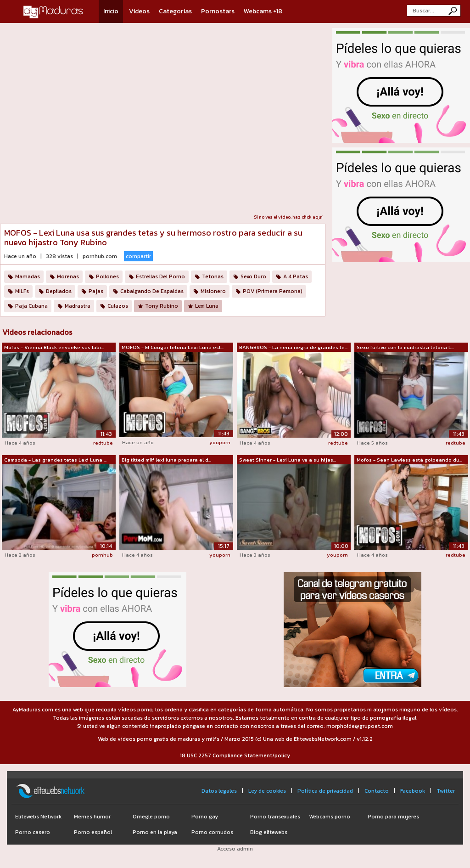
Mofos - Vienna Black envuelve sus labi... (54, 347)
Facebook (413, 791)
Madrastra (78, 306)
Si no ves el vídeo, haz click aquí (288, 217)
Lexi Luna (207, 306)
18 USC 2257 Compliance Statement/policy (235, 755)
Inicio (111, 11)
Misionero (213, 291)
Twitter (446, 791)
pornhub (102, 555)
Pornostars (218, 11)
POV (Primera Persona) (273, 291)
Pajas (96, 291)
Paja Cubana (31, 306)
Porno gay (205, 817)
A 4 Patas (296, 276)
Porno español (93, 832)
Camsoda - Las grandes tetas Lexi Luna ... (55, 460)
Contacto (377, 791)
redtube (103, 443)
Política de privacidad (325, 791)
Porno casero (33, 832)
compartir (138, 256)
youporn (220, 442)
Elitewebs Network (38, 817)
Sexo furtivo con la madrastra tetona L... (405, 347)
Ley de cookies (267, 791)
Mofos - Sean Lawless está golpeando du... (409, 460)
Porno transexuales (275, 817)
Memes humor (92, 817)
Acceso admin (235, 849)
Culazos (118, 306)
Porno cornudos (212, 832)
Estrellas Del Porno (160, 276)
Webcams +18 (263, 11)
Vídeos (139, 11)
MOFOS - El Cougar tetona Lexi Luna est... (173, 347)
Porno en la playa (155, 832)
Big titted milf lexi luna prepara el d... (166, 460)
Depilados (59, 291)
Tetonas (213, 276)
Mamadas (28, 276)
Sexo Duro (253, 276)
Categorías (175, 11)
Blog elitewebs (269, 832)
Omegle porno (151, 817)
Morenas (68, 276)
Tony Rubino (162, 306)
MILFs (22, 291)
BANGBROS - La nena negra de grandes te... (293, 347)
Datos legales (219, 791)
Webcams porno (330, 817)
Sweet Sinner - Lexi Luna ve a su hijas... (288, 460)
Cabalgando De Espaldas (152, 291)
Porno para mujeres (393, 817)
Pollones (107, 276)
